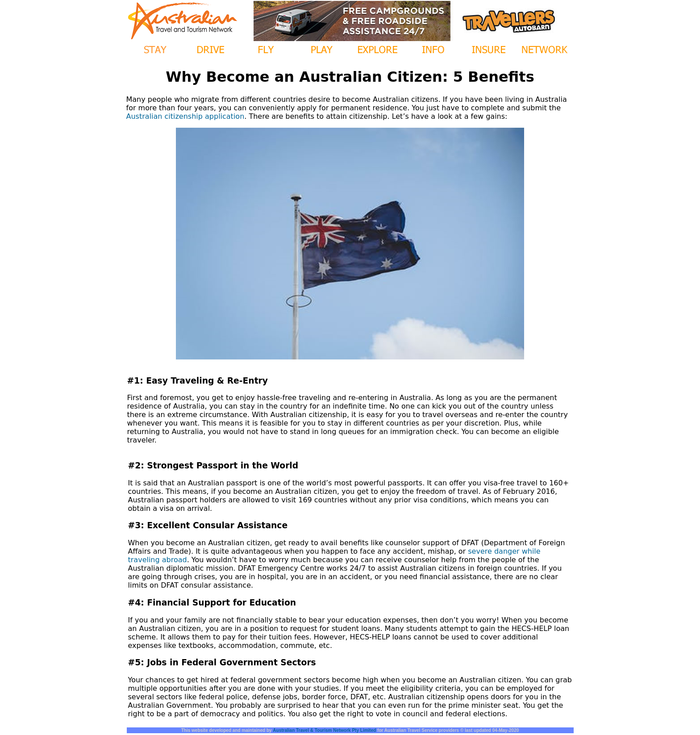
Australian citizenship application (185, 116)
